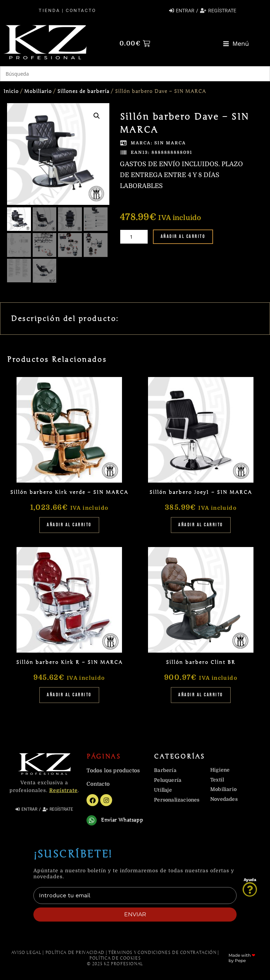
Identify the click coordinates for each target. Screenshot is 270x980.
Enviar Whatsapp (122, 820)
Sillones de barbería (83, 91)
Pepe (240, 960)
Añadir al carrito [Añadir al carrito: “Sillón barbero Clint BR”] (201, 694)
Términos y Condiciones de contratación (162, 952)
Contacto (81, 10)
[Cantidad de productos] (134, 237)
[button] (236, 43)
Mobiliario (38, 91)
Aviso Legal (26, 952)
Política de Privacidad (75, 952)
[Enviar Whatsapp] (92, 820)
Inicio (11, 91)
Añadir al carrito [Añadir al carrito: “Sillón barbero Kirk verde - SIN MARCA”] (69, 524)
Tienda (49, 10)
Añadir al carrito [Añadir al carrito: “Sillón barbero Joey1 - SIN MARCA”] (201, 524)
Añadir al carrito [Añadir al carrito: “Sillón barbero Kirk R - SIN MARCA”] (69, 694)
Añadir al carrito (183, 236)
